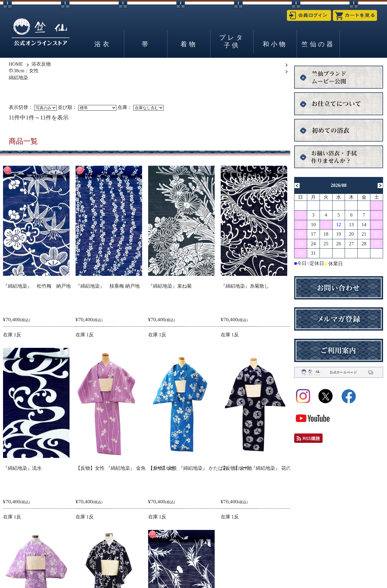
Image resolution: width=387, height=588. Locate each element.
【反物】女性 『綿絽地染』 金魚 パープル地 (125, 468)
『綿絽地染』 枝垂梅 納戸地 (108, 286)
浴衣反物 (41, 64)
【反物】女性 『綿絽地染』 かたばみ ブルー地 (200, 468)
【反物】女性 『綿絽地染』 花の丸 (258, 468)
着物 (189, 44)
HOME (16, 64)
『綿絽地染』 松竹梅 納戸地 (37, 286)
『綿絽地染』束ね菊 (170, 286)
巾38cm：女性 (24, 71)
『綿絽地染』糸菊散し (245, 286)
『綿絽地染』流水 (22, 468)
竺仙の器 (318, 44)
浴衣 (102, 44)
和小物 (275, 44)
